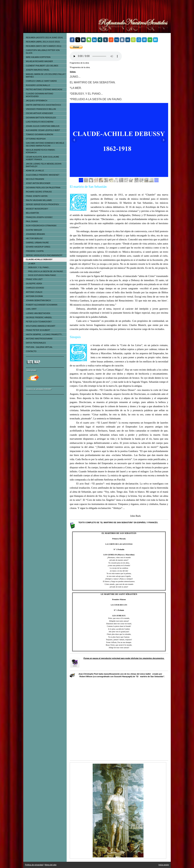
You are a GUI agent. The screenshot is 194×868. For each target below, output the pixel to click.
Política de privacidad (34, 865)
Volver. (73, 72)
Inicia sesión (164, 865)
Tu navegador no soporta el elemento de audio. (96, 56)
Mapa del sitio (51, 865)
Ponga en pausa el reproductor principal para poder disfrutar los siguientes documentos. (124, 658)
